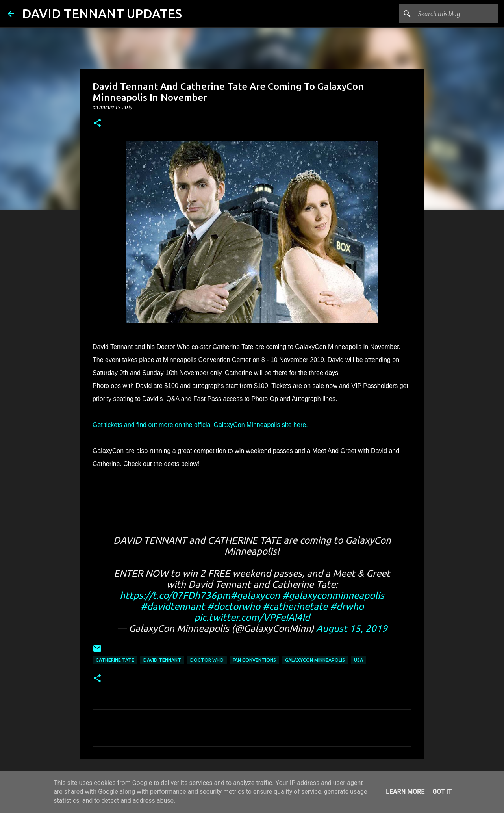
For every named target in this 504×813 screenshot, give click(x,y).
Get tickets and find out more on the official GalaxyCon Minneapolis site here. (200, 425)
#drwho (347, 606)
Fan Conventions (254, 660)
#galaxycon (255, 595)
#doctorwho (234, 606)
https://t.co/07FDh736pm (175, 595)
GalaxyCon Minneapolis (315, 660)
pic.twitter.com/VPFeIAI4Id (252, 617)
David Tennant (162, 660)
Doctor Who (207, 660)
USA (359, 660)
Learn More (405, 792)
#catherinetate (295, 606)
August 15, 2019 (352, 628)
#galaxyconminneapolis (333, 595)
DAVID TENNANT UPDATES (102, 13)
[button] (97, 123)
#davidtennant (173, 606)
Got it (442, 792)
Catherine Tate (115, 660)
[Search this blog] (456, 14)
